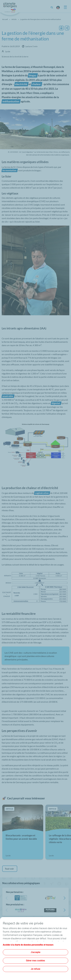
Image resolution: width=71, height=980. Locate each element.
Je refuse (36, 969)
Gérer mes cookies (35, 961)
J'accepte (35, 952)
